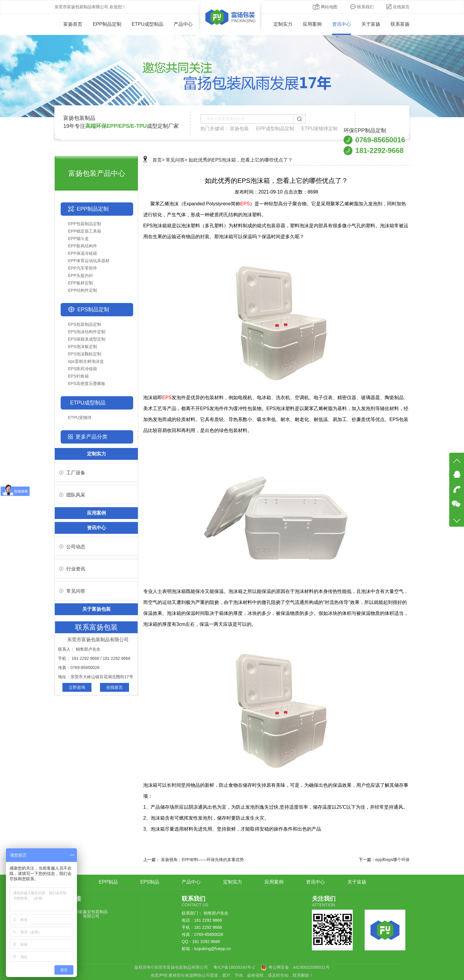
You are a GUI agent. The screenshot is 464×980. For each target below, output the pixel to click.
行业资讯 (72, 569)
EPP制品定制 (107, 24)
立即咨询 (77, 687)
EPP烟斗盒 (78, 238)
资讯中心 (341, 24)
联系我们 (362, 7)
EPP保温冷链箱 (83, 253)
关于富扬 (371, 24)
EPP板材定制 (80, 283)
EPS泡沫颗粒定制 (85, 354)
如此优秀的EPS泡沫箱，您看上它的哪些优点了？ (241, 160)
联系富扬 (400, 24)
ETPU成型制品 (148, 24)
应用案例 (312, 24)
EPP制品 (108, 882)
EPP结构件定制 (83, 290)
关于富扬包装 (96, 609)
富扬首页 (69, 24)
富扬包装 (239, 129)
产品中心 (183, 24)
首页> (158, 160)
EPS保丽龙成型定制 (87, 339)
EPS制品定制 (93, 310)
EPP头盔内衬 (80, 275)
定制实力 (283, 24)
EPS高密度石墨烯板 (87, 383)
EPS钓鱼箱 (78, 376)
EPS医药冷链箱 (83, 369)
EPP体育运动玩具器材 (89, 261)
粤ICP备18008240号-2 (234, 967)
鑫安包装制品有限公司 (95, 914)
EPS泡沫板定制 (83, 346)
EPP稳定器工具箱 (85, 231)
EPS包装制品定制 (85, 324)
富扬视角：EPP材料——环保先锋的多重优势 (202, 860)
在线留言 (398, 7)
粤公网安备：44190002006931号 (299, 967)
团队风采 (72, 495)
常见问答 (72, 591)
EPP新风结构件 (83, 246)
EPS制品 (150, 882)
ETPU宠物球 (80, 418)
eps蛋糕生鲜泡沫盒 (86, 361)
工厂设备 (72, 473)
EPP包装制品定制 (85, 224)
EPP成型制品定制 (275, 129)
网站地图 (325, 7)
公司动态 (72, 547)
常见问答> (177, 160)
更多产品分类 (91, 437)
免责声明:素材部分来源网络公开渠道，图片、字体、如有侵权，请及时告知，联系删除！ (232, 975)
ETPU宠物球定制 (320, 129)
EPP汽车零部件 (83, 268)
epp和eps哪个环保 (392, 860)
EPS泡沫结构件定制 (87, 332)
